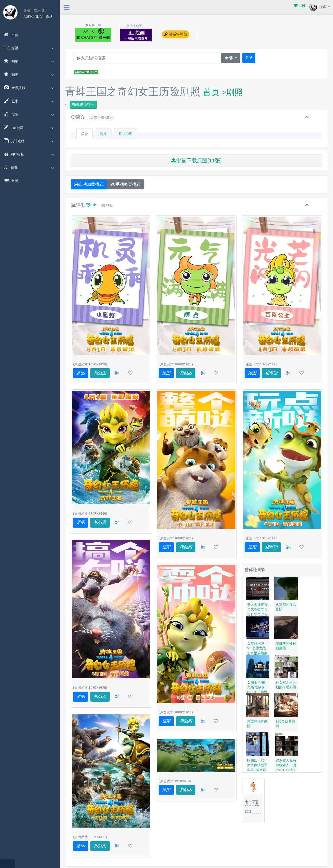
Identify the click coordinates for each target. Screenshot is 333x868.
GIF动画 (30, 128)
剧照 (234, 92)
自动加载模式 (89, 184)
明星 (30, 61)
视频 (30, 114)
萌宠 (30, 74)
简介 (93, 117)
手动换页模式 (125, 184)
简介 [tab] (85, 134)
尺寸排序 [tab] (125, 134)
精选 (30, 167)
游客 (318, 7)
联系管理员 (175, 34)
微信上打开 (83, 104)
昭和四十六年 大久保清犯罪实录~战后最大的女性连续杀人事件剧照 (257, 770)
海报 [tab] (103, 134)
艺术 (30, 101)
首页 (11, 35)
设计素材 (30, 141)
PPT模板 (30, 154)
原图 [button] (81, 373)
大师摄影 (30, 88)
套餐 (11, 181)
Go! (249, 58)
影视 (30, 48)
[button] (117, 373)
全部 (229, 58)
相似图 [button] (100, 373)
